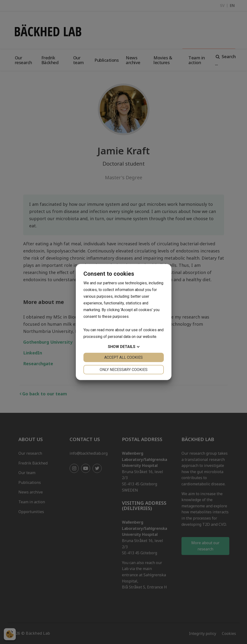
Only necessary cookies (124, 370)
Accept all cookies (123, 357)
